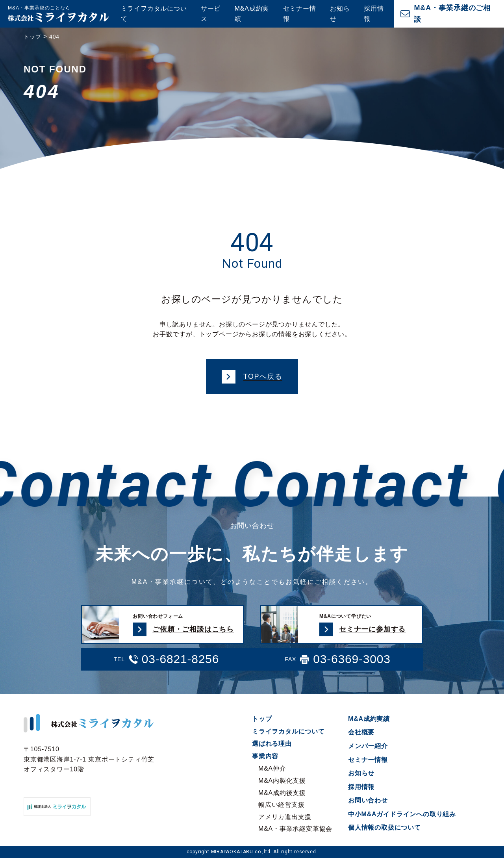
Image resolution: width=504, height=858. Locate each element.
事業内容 (265, 756)
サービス (211, 14)
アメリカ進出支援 (285, 817)
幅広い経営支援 (282, 805)
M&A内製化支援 (282, 781)
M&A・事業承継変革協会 (295, 829)
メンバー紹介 (368, 746)
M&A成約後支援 (282, 793)
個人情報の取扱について (384, 827)
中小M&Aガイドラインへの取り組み (402, 814)
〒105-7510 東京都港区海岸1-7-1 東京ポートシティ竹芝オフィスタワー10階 (89, 759)
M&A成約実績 (252, 14)
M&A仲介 (272, 768)
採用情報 (374, 14)
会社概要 (361, 732)
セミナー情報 (300, 14)
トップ (262, 719)
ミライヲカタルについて (154, 14)
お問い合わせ (368, 800)
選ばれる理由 (272, 744)
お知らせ (340, 14)
